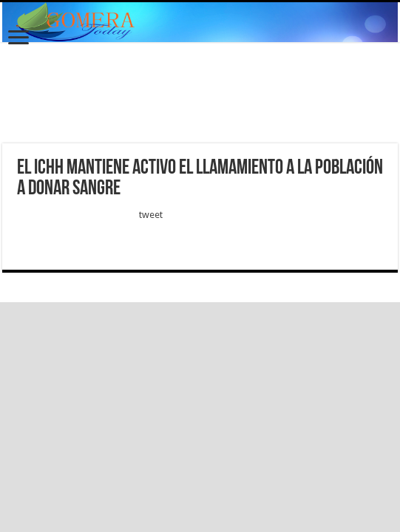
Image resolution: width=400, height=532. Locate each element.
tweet (151, 215)
